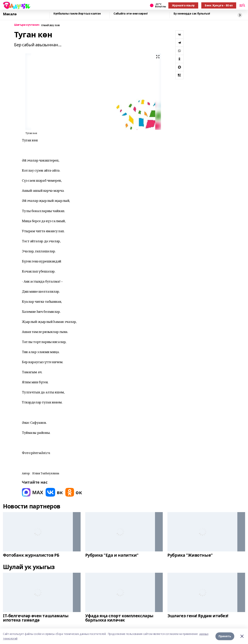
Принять (225, 636)
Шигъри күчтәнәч (27, 25)
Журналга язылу (183, 5)
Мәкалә (10, 14)
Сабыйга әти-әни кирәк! (131, 14)
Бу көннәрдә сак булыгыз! (192, 14)
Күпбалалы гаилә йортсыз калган (77, 14)
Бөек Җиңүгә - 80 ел (219, 5)
